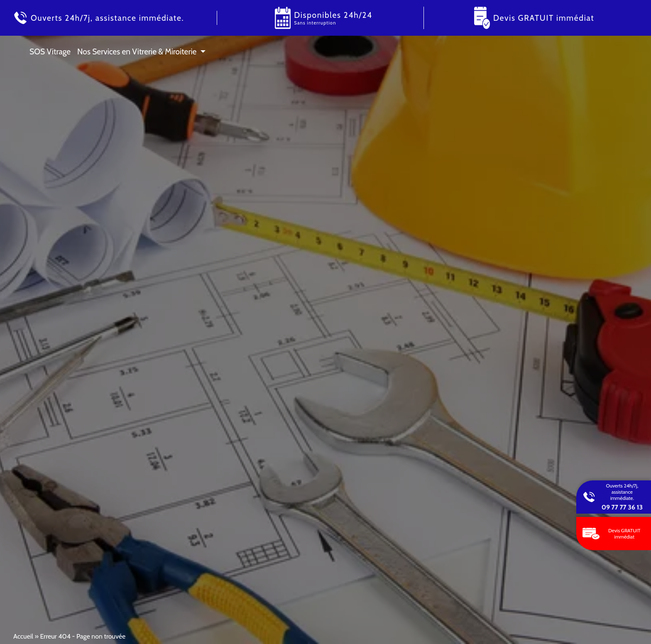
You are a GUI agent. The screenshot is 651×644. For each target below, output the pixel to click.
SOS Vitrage (50, 51)
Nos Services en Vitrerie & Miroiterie (137, 51)
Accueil (23, 636)
